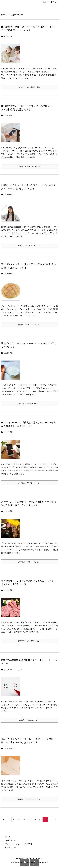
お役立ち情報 (8, 36)
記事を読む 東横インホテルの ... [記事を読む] (29, 799)
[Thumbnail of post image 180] (12, 688)
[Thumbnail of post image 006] (12, 293)
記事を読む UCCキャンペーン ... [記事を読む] (29, 483)
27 (30, 819)
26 (24, 819)
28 (35, 819)
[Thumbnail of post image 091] (12, 530)
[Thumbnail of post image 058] (12, 372)
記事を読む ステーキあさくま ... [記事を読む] (29, 562)
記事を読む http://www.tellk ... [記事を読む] (29, 720)
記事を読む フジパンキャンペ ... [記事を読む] (29, 325)
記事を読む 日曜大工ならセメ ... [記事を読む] (29, 245)
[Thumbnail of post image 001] (12, 214)
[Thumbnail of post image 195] (12, 55)
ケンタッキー (19, 669)
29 (40, 819)
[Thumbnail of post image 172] (12, 767)
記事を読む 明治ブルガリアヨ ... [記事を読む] (29, 404)
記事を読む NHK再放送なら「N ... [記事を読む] (29, 166)
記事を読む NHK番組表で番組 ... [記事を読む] (29, 87)
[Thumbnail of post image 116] (12, 609)
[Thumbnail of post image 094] (12, 451)
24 (14, 819)
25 (19, 819)
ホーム (6, 15)
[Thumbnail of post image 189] (12, 134)
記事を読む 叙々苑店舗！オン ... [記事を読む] (29, 641)
